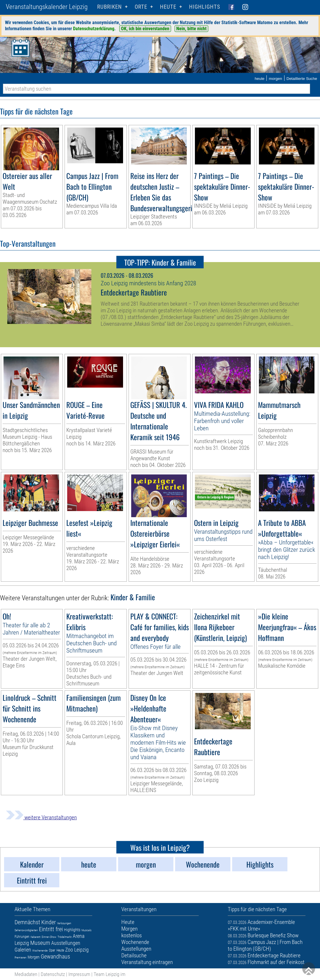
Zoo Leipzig (77, 950)
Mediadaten (26, 974)
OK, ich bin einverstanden (145, 29)
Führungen (22, 937)
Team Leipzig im (110, 974)
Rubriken (110, 7)
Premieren (21, 957)
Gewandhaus (55, 956)
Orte (141, 7)
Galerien (23, 950)
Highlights (205, 7)
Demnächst (27, 922)
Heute (60, 950)
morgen (275, 79)
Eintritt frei (51, 929)
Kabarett (35, 937)
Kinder (49, 922)
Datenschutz (53, 974)
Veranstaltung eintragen (147, 962)
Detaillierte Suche (302, 79)
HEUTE (168, 7)
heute (259, 79)
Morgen (34, 957)
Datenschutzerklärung (94, 29)
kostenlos (131, 935)
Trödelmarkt (65, 937)
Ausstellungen (66, 943)
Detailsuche (134, 955)
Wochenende (40, 951)
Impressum (79, 974)
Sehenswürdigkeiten (26, 930)
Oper (52, 950)
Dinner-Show (49, 937)
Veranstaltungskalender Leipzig (47, 7)
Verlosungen (64, 923)
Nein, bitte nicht (191, 29)
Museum (40, 943)
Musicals (86, 930)
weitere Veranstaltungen (41, 817)
